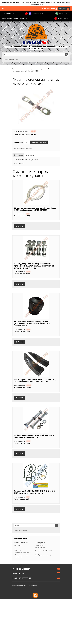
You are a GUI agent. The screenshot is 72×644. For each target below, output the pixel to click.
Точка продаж (40, 543)
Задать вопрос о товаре (22, 148)
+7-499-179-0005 (61, 18)
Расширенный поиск (11, 59)
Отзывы (30, 155)
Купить (20, 226)
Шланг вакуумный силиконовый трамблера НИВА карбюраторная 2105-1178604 (35, 209)
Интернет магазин (22, 543)
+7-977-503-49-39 (34, 14)
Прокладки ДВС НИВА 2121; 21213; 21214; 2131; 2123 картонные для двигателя (35, 492)
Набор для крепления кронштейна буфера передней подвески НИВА (34, 436)
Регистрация (45, 9)
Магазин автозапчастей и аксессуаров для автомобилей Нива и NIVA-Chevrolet (36, 48)
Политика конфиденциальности (23, 551)
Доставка (18, 545)
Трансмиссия (17, 69)
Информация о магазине (19, 585)
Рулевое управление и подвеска (35, 69)
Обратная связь (33, 585)
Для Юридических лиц (43, 555)
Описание (18, 155)
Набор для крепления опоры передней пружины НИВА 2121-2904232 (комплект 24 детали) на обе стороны (34, 266)
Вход (54, 9)
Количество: (19, 142)
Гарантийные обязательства (40, 546)
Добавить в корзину (39, 142)
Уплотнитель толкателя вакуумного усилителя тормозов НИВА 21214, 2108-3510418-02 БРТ (32, 324)
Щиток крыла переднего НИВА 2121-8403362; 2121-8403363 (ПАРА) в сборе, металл (35, 380)
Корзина (64, 9)
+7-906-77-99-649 (63, 14)
